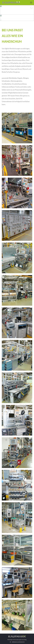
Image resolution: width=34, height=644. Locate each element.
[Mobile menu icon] (31, 3)
